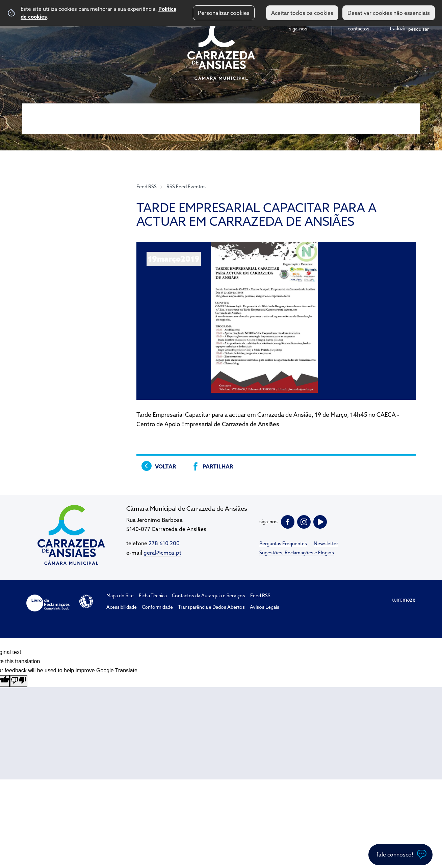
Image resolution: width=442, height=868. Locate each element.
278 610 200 (164, 543)
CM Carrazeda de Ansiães (221, 48)
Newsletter (326, 544)
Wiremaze (404, 600)
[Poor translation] (19, 681)
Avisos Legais (265, 607)
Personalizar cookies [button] (224, 13)
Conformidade (157, 607)
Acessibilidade (86, 601)
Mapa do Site (120, 596)
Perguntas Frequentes (283, 544)
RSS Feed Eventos (186, 187)
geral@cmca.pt (162, 553)
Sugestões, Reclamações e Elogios (297, 553)
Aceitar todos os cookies (302, 13)
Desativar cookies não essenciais (389, 13)
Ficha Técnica (153, 596)
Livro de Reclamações (48, 603)
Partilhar (218, 466)
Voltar (165, 466)
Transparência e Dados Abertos (211, 607)
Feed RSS (147, 187)
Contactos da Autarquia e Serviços (209, 596)
